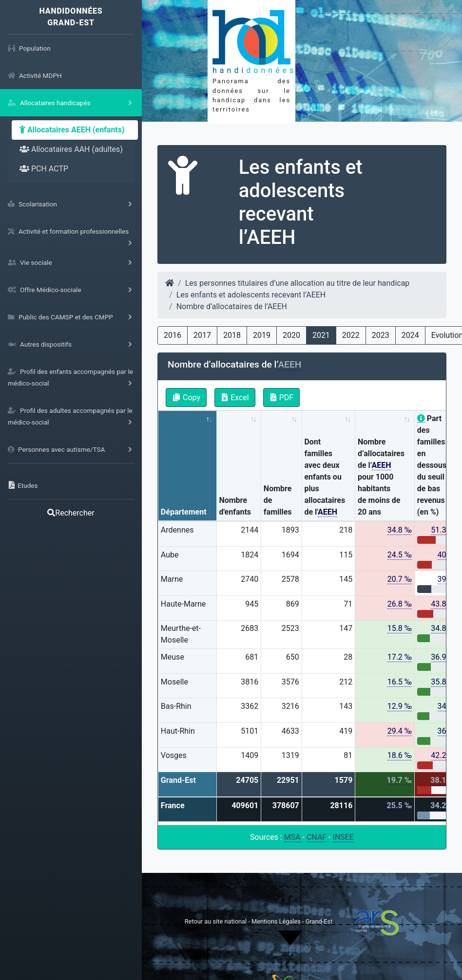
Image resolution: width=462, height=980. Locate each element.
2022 (351, 335)
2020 (291, 335)
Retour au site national (216, 921)
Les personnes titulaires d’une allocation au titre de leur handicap (298, 283)
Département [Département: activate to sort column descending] (184, 512)
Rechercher (71, 513)
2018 (232, 335)
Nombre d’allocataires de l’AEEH (232, 306)
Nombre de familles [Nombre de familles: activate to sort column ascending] (278, 500)
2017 (202, 335)
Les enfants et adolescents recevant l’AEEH (251, 295)
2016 (173, 335)
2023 (381, 335)
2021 (321, 335)
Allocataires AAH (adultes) (71, 149)
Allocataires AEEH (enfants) (72, 130)
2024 (410, 335)
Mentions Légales (277, 921)
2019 (262, 335)
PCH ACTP (44, 169)
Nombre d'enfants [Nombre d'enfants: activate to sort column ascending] (235, 506)
